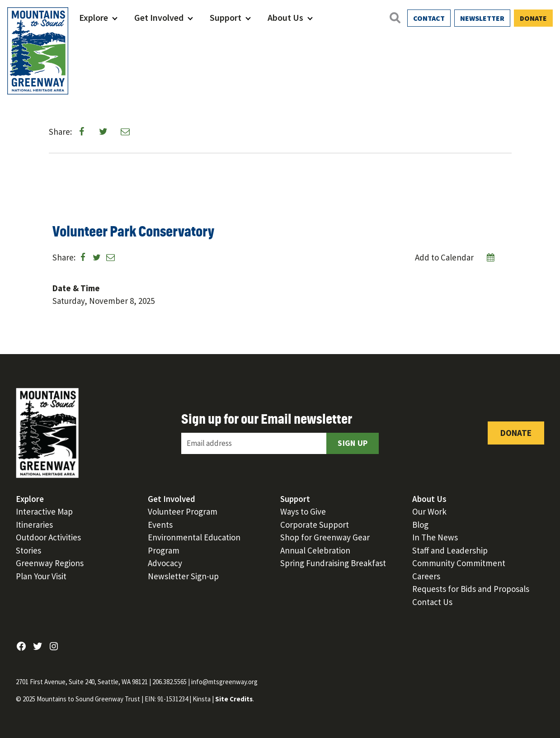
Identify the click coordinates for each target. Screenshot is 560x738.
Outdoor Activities (48, 537)
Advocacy (165, 563)
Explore (94, 17)
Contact (429, 18)
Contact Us (432, 602)
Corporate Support (315, 525)
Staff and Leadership (450, 550)
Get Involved (159, 17)
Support (226, 17)
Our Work (429, 511)
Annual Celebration (315, 550)
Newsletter (482, 18)
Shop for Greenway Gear (325, 537)
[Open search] (395, 18)
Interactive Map (44, 511)
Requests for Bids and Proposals (471, 589)
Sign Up (353, 443)
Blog (420, 525)
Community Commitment (459, 563)
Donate (533, 18)
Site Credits (234, 699)
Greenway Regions (50, 563)
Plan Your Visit (41, 576)
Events (160, 525)
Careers (426, 576)
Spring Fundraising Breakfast (333, 563)
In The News (435, 537)
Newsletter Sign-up (183, 576)
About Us (285, 17)
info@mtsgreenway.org (224, 682)
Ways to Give (303, 511)
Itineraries (34, 525)
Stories (28, 550)
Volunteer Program (183, 511)
